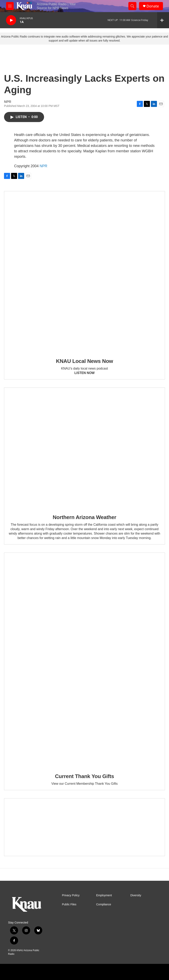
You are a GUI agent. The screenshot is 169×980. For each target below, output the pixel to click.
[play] (11, 20)
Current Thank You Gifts (84, 776)
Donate (153, 6)
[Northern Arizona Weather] (84, 448)
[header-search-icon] (132, 6)
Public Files (69, 904)
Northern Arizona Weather (84, 517)
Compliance (104, 904)
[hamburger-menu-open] (10, 6)
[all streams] (163, 20)
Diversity (136, 895)
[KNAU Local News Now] (84, 272)
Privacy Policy (71, 895)
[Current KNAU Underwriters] (84, 827)
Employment (104, 895)
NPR (43, 166)
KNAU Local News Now (84, 361)
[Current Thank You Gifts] (84, 660)
